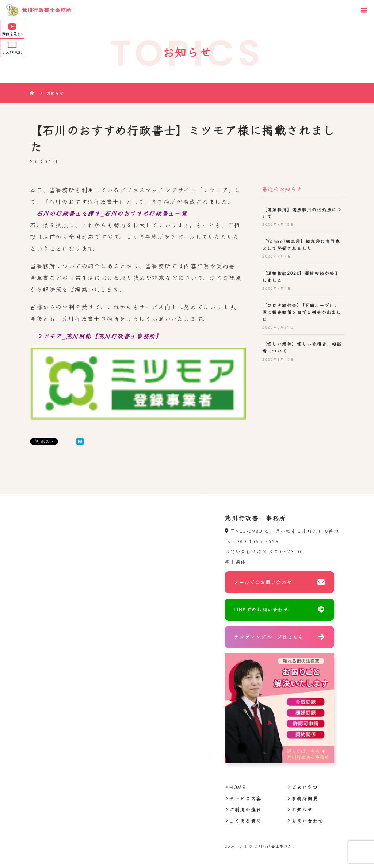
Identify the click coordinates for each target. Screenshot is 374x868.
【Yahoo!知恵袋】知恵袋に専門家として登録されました (301, 245)
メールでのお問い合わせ (263, 582)
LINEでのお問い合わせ (261, 609)
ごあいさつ (305, 787)
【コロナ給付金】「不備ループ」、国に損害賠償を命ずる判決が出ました (302, 312)
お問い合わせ (308, 821)
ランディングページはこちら (269, 637)
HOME (237, 787)
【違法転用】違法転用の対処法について (302, 213)
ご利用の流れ (245, 809)
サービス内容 (245, 798)
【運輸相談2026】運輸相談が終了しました (301, 276)
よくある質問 (245, 821)
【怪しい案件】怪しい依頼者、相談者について (302, 347)
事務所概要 (305, 798)
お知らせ (302, 809)
